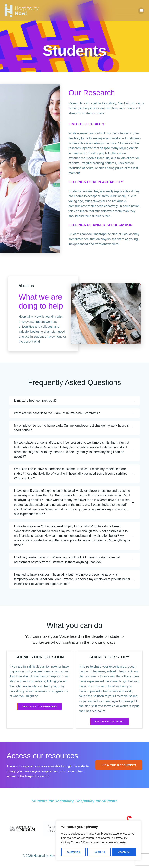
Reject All (99, 852)
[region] (99, 840)
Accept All (124, 852)
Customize (74, 852)
